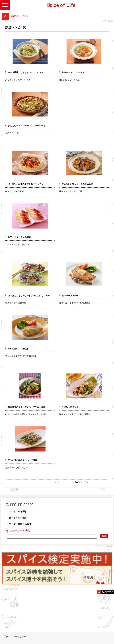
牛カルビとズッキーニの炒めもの (77, 184)
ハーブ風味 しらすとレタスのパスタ (26, 72)
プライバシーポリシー (15, 637)
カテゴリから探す (18, 518)
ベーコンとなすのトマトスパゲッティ (26, 184)
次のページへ (81, 482)
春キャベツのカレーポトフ (74, 72)
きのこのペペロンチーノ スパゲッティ (27, 126)
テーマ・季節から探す (20, 524)
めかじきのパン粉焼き (20, 349)
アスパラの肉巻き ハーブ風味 (22, 460)
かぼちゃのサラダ (70, 407)
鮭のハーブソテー (70, 296)
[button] (5, 5)
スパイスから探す (18, 511)
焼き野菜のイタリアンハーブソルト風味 (27, 407)
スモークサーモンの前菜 (19, 237)
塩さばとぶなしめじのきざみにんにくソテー (29, 296)
